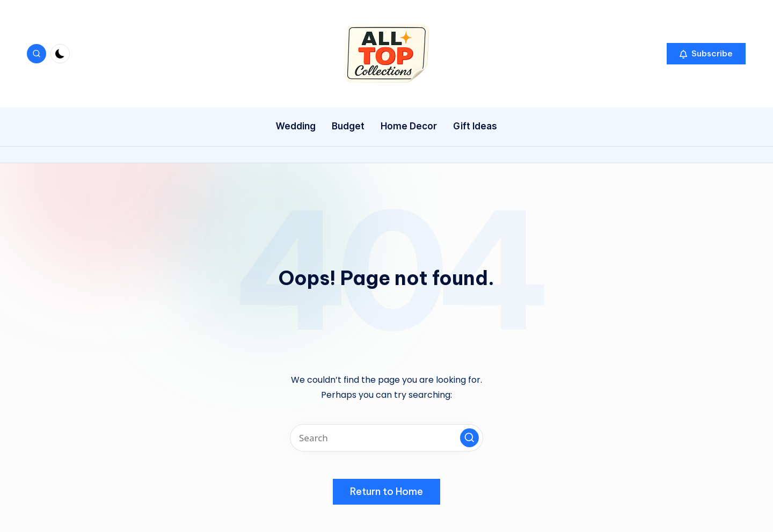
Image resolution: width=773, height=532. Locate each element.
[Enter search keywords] (386, 438)
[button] (706, 54)
